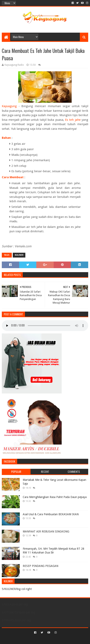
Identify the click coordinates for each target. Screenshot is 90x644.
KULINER (19, 255)
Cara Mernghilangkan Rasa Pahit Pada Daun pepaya (55, 497)
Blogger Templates (62, 639)
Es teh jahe (73, 120)
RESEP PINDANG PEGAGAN (41, 566)
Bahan (6, 138)
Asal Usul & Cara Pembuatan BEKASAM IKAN (51, 514)
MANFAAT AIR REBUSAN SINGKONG (46, 531)
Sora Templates (39, 639)
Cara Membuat (13, 177)
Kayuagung (9, 106)
